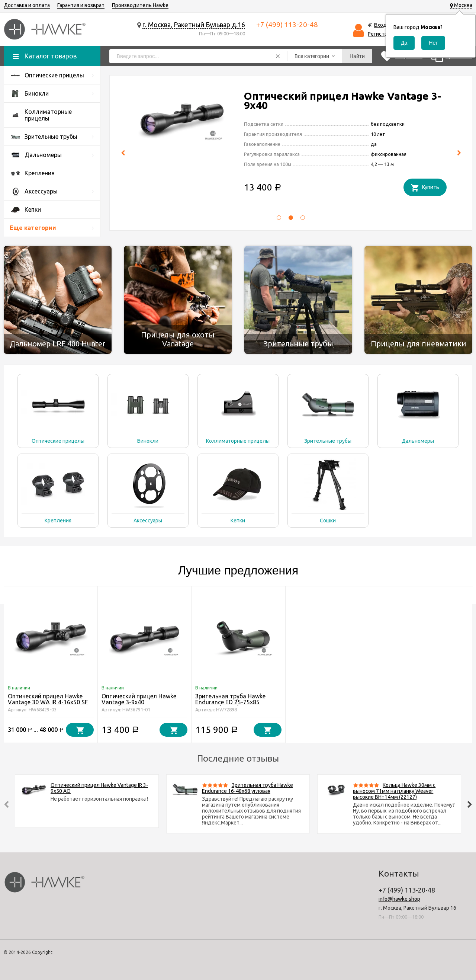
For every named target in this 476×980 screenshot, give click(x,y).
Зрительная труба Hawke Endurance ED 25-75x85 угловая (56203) (230, 702)
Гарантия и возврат (81, 5)
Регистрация (383, 34)
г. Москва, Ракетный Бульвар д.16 (194, 25)
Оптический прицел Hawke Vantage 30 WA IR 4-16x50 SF (344, 100)
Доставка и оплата (27, 5)
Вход (380, 25)
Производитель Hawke (140, 5)
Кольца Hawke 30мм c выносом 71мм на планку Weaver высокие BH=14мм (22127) (394, 791)
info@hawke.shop (399, 899)
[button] (279, 220)
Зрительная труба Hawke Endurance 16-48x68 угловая (247, 788)
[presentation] (123, 153)
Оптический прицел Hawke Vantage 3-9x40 (139, 699)
